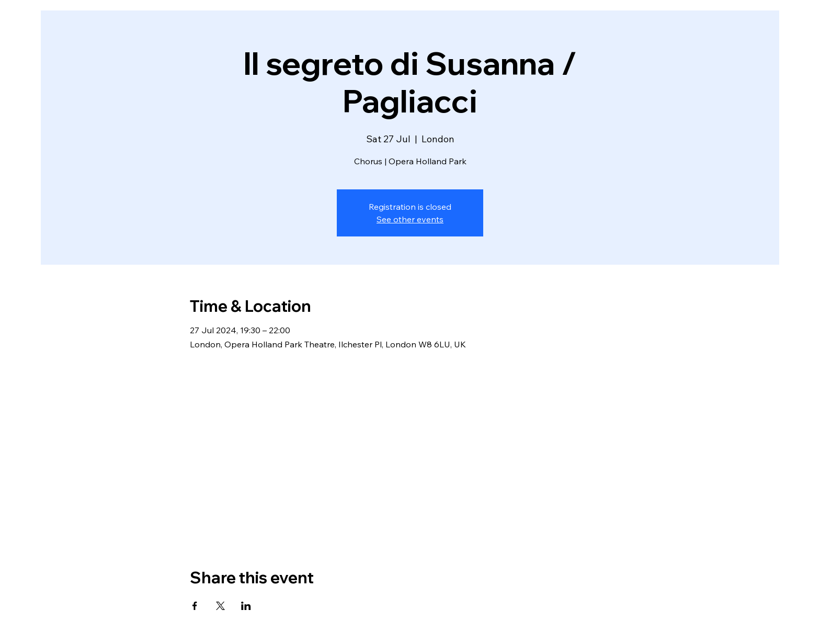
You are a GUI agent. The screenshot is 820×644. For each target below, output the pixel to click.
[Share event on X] (220, 606)
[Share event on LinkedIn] (246, 606)
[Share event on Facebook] (195, 606)
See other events (410, 219)
